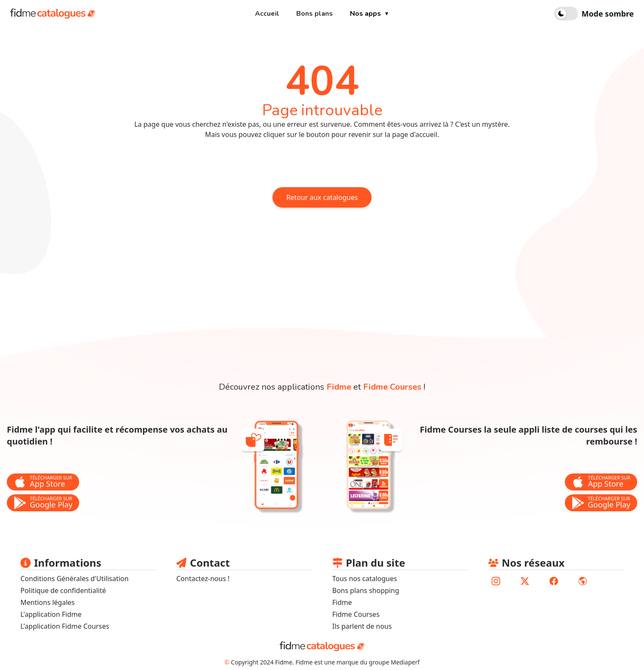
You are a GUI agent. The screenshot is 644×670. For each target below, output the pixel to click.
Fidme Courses (356, 614)
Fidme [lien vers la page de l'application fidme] (339, 387)
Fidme (342, 602)
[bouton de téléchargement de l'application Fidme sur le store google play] (43, 503)
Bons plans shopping (366, 590)
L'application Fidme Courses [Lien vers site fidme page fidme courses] (65, 626)
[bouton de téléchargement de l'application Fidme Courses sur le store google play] (601, 503)
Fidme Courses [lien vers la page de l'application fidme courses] (392, 387)
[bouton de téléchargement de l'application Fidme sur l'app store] (43, 482)
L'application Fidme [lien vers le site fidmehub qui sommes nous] (51, 614)
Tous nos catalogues (365, 579)
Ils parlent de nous (362, 626)
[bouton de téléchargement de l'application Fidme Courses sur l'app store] (601, 482)
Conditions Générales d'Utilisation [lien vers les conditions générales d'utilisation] (74, 579)
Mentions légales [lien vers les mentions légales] (48, 602)
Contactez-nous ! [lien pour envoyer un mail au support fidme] (203, 579)
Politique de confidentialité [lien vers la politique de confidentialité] (63, 590)
